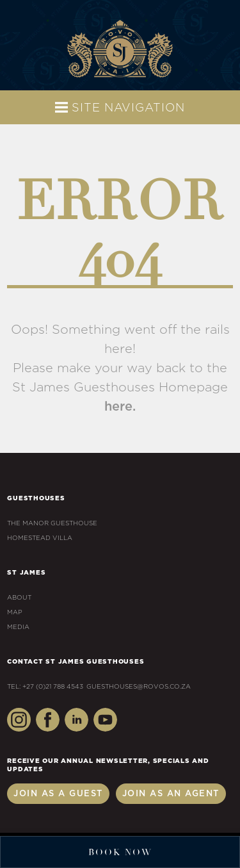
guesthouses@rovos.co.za (224, 16)
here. (120, 407)
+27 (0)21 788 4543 (16, 16)
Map (15, 612)
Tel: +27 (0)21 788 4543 (45, 687)
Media (18, 627)
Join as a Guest (58, 794)
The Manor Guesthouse (52, 523)
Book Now (120, 852)
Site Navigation (120, 107)
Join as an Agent (171, 794)
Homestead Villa (40, 538)
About (19, 598)
